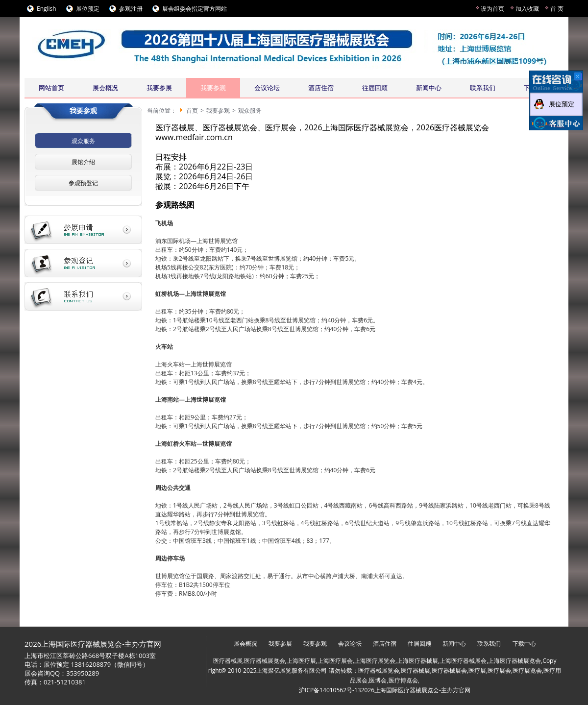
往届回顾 (375, 88)
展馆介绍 (83, 162)
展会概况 (105, 88)
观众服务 (83, 141)
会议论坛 (267, 88)
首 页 (557, 9)
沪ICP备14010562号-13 (330, 690)
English (47, 9)
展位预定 (88, 9)
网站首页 (51, 88)
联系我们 (483, 88)
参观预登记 (83, 183)
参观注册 (131, 9)
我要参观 (213, 88)
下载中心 (524, 644)
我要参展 (159, 88)
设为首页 (492, 9)
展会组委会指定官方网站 (195, 9)
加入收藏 (527, 9)
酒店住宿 (321, 88)
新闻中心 (429, 88)
